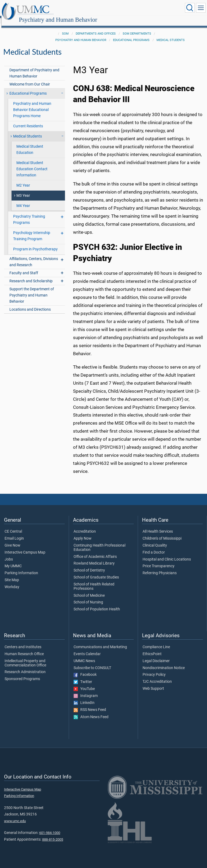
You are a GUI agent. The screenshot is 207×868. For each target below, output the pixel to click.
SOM (65, 28)
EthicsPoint (152, 648)
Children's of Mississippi (162, 533)
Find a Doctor (154, 547)
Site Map (12, 574)
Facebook (85, 669)
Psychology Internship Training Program (32, 230)
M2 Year (23, 179)
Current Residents (28, 120)
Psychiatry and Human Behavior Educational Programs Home (32, 104)
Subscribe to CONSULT (92, 662)
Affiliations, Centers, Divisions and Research (34, 256)
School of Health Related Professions (94, 581)
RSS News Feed (90, 704)
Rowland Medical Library (94, 558)
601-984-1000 (50, 827)
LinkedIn (84, 697)
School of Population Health (97, 603)
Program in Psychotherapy (35, 243)
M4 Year (23, 200)
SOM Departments (137, 28)
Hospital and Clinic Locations (167, 554)
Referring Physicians (160, 567)
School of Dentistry (89, 565)
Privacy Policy (154, 669)
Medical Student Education (30, 144)
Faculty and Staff (24, 267)
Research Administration (25, 666)
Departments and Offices (96, 28)
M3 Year (23, 190)
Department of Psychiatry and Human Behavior (34, 67)
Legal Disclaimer (156, 655)
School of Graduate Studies (96, 572)
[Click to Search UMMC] (190, 8)
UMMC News (84, 655)
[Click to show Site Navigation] (201, 8)
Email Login (14, 533)
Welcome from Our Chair (30, 78)
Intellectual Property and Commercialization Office (25, 657)
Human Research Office (24, 648)
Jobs (9, 554)
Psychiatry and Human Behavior (110, 9)
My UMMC (13, 560)
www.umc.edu (15, 815)
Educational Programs (131, 34)
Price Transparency (159, 560)
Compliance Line (156, 641)
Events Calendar (87, 648)
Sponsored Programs (22, 673)
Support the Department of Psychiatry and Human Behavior (32, 289)
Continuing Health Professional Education (99, 542)
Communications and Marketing (100, 641)
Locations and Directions (30, 304)
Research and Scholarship (31, 275)
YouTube (84, 683)
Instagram (86, 690)
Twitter (83, 676)
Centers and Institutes (23, 641)
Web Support (153, 683)
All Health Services (158, 526)
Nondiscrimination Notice (164, 662)
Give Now (12, 540)
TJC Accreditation (157, 676)
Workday (12, 581)
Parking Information (21, 567)
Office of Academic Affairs (95, 551)
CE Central (13, 526)
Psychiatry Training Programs (29, 214)
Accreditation (85, 526)
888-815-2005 (53, 834)
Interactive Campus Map (25, 547)
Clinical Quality (155, 540)
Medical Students (171, 34)
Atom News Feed (91, 711)
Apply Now (83, 533)
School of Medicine (89, 590)
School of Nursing (88, 596)
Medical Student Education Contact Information (32, 163)
